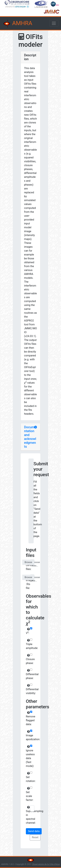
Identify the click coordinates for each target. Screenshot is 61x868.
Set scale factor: (28, 794)
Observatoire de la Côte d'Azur (46, 864)
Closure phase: (28, 659)
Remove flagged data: (28, 719)
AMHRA (17, 24)
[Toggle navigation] (54, 23)
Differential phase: (28, 674)
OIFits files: (28, 565)
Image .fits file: (28, 582)
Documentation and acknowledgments (30, 437)
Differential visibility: (28, 689)
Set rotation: (28, 777)
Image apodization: (28, 735)
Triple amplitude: (28, 644)
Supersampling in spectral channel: (28, 815)
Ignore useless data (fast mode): (28, 756)
